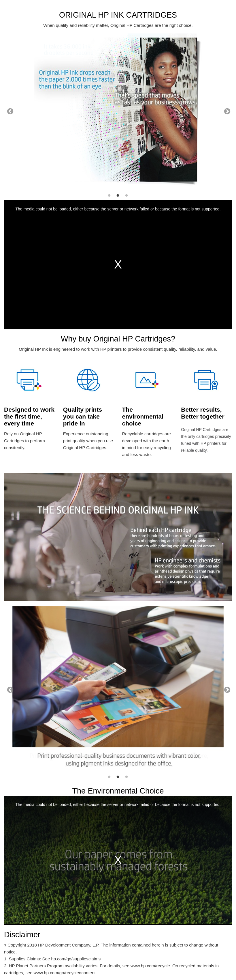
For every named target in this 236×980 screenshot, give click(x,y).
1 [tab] (109, 196)
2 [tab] (118, 196)
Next (226, 111)
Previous (10, 111)
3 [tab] (127, 196)
